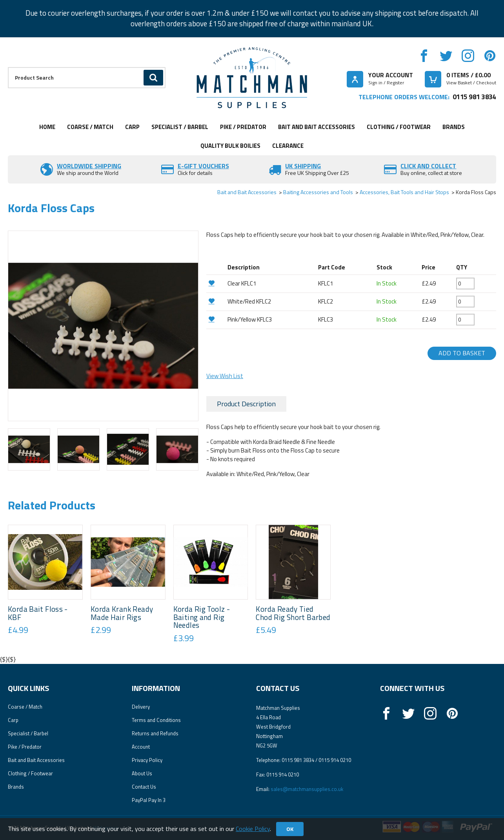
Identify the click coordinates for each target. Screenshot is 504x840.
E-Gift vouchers (203, 166)
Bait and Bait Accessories (317, 127)
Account (141, 747)
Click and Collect (428, 166)
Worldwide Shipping (89, 166)
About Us (142, 773)
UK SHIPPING (303, 166)
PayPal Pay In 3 (149, 800)
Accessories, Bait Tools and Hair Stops (404, 192)
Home (47, 127)
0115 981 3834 (474, 97)
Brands (454, 127)
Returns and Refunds (155, 733)
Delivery (141, 707)
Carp (132, 127)
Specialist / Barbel (180, 127)
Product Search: (8, 67)
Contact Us (144, 787)
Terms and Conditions (156, 720)
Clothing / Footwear (399, 127)
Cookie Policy (253, 829)
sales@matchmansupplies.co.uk (307, 789)
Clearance (288, 146)
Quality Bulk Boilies (230, 146)
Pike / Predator (243, 127)
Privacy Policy (147, 760)
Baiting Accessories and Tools (318, 192)
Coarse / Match (90, 127)
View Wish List (225, 376)
